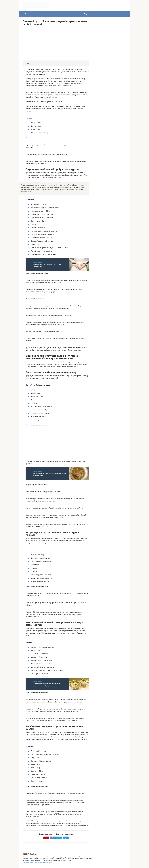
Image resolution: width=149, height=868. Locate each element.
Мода (86, 14)
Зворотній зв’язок (28, 862)
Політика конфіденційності (44, 862)
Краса (57, 14)
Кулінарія (66, 14)
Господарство (46, 14)
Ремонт (104, 14)
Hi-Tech (27, 14)
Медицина (77, 14)
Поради (95, 14)
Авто (35, 14)
